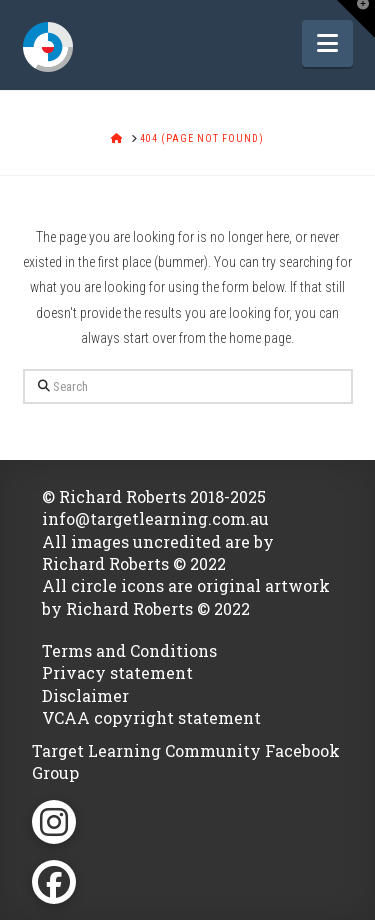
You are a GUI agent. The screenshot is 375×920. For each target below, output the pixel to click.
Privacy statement (117, 672)
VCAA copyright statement (151, 717)
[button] (327, 43)
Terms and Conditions (129, 650)
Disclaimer (85, 695)
